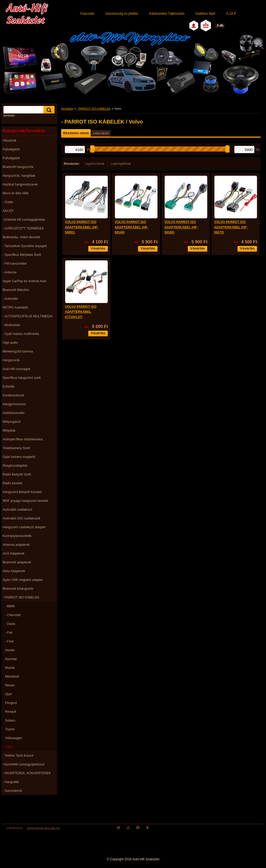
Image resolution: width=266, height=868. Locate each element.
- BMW (10, 606)
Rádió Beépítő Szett (17, 474)
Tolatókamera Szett (16, 448)
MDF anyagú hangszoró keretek (25, 501)
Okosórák (9, 141)
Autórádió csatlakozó (17, 510)
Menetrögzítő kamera (18, 351)
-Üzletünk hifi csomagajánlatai (24, 220)
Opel (8, 694)
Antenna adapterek (16, 545)
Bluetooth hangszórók (18, 167)
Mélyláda (9, 431)
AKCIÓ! (8, 211)
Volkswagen (14, 738)
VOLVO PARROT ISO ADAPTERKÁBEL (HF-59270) (231, 227)
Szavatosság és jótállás (121, 13)
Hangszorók (11, 360)
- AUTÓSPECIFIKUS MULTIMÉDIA (28, 316)
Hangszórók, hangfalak (19, 176)
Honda (10, 650)
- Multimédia (11, 325)
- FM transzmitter (15, 264)
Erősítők (9, 387)
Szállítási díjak (205, 13)
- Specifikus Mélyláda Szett (22, 255)
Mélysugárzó (12, 422)
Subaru (10, 720)
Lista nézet (101, 133)
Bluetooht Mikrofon (16, 290)
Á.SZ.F (231, 13)
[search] (48, 110)
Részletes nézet (76, 133)
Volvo (9, 747)
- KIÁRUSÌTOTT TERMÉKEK (23, 228)
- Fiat (9, 633)
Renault (11, 712)
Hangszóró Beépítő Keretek (22, 492)
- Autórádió (10, 299)
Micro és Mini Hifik (16, 193)
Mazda (10, 668)
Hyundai (11, 659)
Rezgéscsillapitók (15, 466)
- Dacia (10, 624)
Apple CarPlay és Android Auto (24, 281)
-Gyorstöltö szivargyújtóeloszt (24, 764)
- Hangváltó (11, 782)
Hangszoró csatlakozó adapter (24, 527)
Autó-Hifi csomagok (16, 369)
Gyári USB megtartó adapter (23, 580)
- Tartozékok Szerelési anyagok (25, 246)
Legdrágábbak (121, 164)
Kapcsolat (87, 13)
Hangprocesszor (14, 404)
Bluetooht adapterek (17, 562)
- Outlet (8, 202)
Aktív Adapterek (14, 571)
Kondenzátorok (13, 395)
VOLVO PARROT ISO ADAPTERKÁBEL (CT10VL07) (81, 312)
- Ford (9, 641)
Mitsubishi (12, 677)
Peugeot (11, 703)
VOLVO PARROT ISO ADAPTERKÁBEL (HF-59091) (82, 227)
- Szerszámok (12, 791)
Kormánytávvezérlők (17, 536)
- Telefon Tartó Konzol (18, 756)
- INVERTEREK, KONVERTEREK (27, 773)
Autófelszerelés (14, 413)
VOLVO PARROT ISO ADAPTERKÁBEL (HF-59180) (181, 227)
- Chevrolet (13, 615)
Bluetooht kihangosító (18, 589)
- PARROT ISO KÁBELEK (21, 597)
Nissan (10, 685)
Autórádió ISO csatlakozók (21, 518)
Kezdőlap (67, 109)
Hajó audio (10, 343)
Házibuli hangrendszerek (20, 185)
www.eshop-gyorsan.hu (43, 828)
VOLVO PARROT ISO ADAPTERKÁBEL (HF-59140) (131, 227)
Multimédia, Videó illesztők (21, 237)
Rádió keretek (13, 483)
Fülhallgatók (11, 158)
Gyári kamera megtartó (19, 457)
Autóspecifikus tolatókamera (23, 439)
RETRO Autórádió (15, 308)
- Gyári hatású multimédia (21, 334)
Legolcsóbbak (95, 164)
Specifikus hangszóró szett (22, 378)
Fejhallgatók (11, 149)
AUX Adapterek (14, 554)
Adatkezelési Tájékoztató (166, 13)
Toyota (10, 729)
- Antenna (9, 272)
